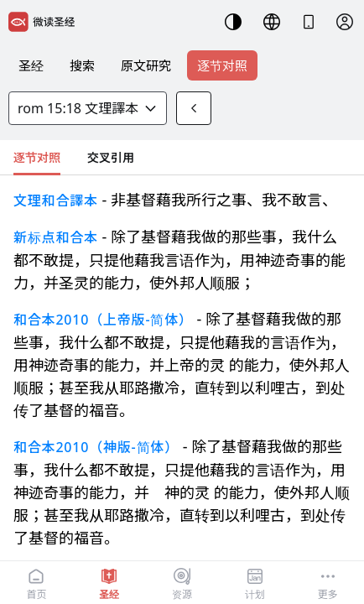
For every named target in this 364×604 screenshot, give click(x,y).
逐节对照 (222, 65)
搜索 (82, 65)
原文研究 (146, 65)
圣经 (31, 65)
